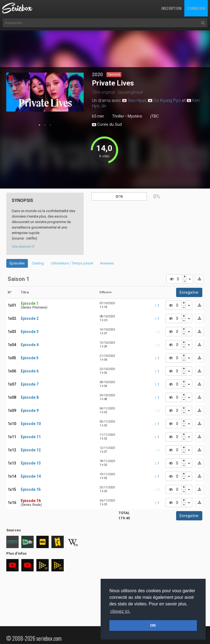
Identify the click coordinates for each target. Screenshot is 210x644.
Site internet (23, 247)
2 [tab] (45, 125)
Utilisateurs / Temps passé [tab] (72, 263)
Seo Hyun (137, 100)
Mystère (135, 116)
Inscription (171, 8)
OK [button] (153, 625)
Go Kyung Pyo (167, 100)
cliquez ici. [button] (120, 611)
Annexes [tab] (107, 263)
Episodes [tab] (17, 263)
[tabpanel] (45, 92)
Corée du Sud (107, 125)
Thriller (118, 116)
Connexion (196, 8)
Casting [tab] (38, 263)
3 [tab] (50, 125)
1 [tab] (39, 125)
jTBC (155, 116)
